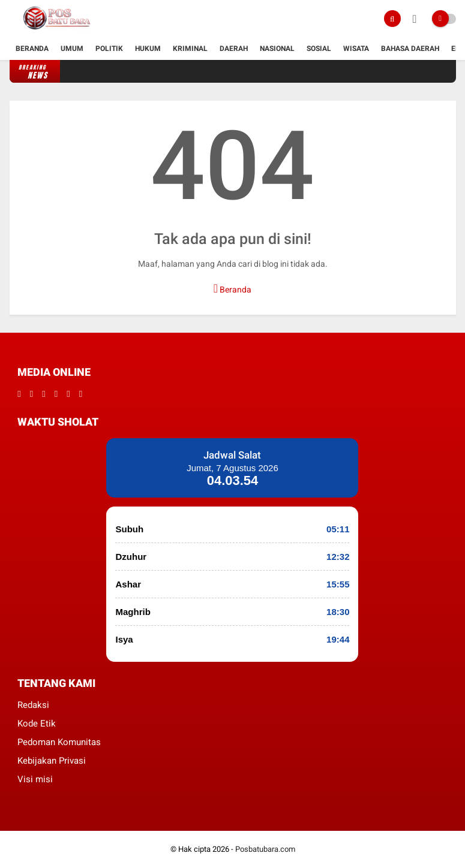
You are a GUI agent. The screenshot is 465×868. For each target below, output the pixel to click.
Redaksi (33, 705)
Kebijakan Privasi (52, 761)
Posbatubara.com (265, 849)
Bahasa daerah (410, 49)
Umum (72, 49)
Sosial (319, 49)
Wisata (356, 49)
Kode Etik (37, 724)
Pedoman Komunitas (59, 742)
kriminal (190, 49)
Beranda (32, 49)
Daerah (234, 49)
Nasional (277, 49)
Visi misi (35, 779)
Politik (109, 49)
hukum (148, 49)
